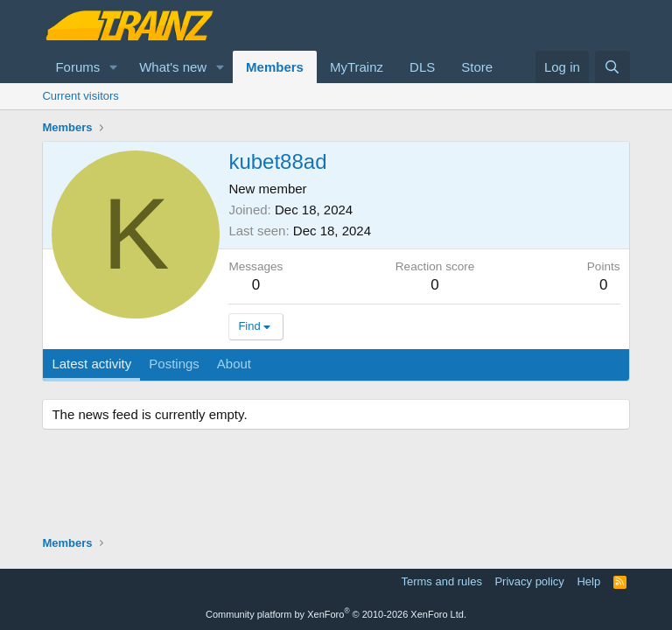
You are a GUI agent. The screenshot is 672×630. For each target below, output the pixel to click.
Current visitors (80, 96)
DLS (422, 67)
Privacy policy (529, 581)
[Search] (612, 67)
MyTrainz (357, 67)
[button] (114, 67)
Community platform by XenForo (336, 614)
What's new (173, 67)
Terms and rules (441, 581)
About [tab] (234, 364)
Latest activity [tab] (91, 364)
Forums (77, 67)
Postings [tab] (174, 364)
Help (588, 581)
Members (275, 67)
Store (477, 67)
